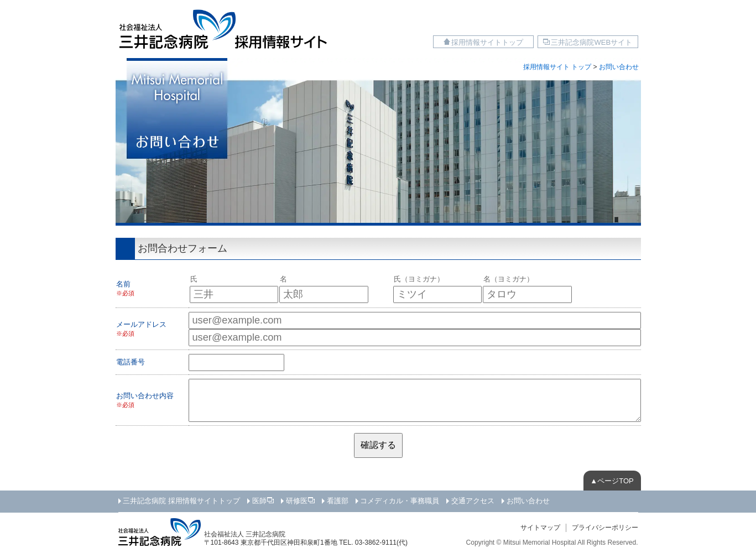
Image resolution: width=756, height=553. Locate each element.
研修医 (297, 501)
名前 (123, 284)
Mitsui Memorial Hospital (540, 542)
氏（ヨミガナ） (419, 279)
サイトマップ (540, 528)
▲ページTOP (612, 481)
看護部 (338, 501)
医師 (259, 501)
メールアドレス (141, 324)
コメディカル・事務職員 (400, 501)
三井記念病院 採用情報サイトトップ (181, 501)
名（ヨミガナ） (509, 279)
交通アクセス (473, 501)
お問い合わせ (528, 501)
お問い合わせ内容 (145, 396)
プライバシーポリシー (605, 528)
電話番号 (131, 362)
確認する (378, 445)
